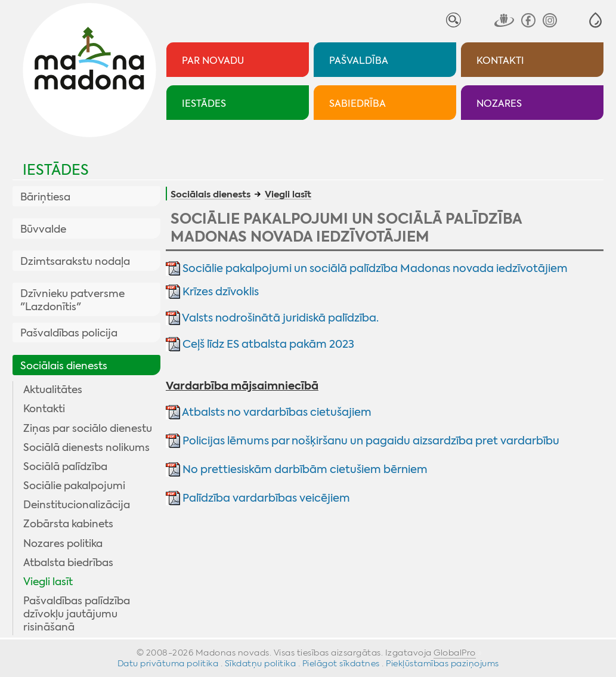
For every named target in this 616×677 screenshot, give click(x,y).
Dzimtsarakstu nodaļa (75, 261)
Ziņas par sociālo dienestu (88, 428)
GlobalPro (455, 653)
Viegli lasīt (48, 582)
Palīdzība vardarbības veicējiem (266, 498)
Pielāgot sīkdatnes (341, 663)
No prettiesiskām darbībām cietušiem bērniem (304, 469)
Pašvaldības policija (69, 333)
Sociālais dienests (64, 366)
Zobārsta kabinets (68, 524)
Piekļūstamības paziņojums (442, 663)
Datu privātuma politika (168, 663)
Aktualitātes (53, 389)
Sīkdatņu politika (261, 663)
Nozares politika (63, 543)
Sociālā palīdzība (65, 466)
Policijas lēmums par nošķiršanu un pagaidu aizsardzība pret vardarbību (371, 441)
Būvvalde (43, 229)
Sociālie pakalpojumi (74, 486)
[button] (595, 20)
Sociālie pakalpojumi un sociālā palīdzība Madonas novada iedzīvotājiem (375, 268)
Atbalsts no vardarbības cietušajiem (276, 412)
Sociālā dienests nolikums (86, 447)
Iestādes (56, 170)
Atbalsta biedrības (68, 562)
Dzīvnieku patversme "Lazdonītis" (72, 300)
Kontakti (44, 409)
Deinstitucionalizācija (77, 505)
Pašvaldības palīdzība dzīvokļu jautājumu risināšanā (77, 614)
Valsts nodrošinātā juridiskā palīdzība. (280, 318)
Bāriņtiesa (45, 197)
